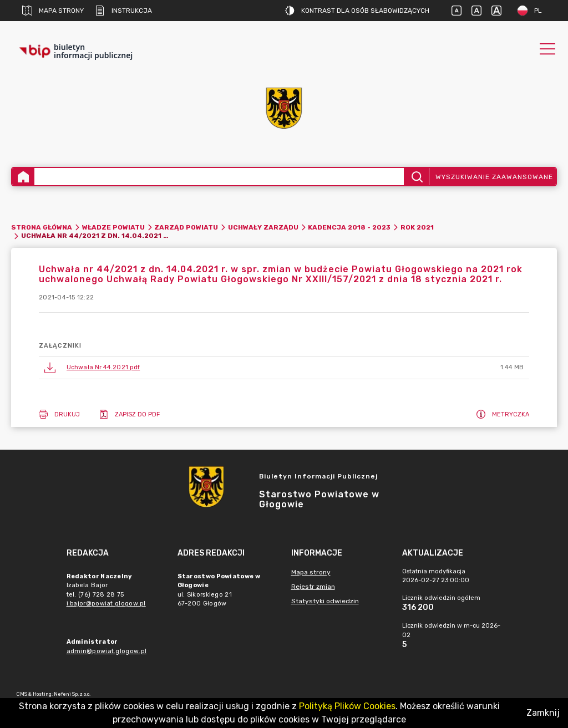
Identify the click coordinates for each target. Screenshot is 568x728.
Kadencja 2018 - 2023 (349, 227)
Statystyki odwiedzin (325, 601)
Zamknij (543, 713)
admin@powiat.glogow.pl (107, 651)
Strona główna (42, 227)
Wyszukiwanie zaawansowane (494, 177)
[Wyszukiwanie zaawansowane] (219, 177)
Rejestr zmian (313, 587)
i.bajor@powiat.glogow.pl (106, 604)
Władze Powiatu (113, 227)
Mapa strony (53, 11)
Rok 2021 (417, 227)
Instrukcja (123, 11)
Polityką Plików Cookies (347, 706)
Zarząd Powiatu (186, 227)
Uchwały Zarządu (263, 227)
